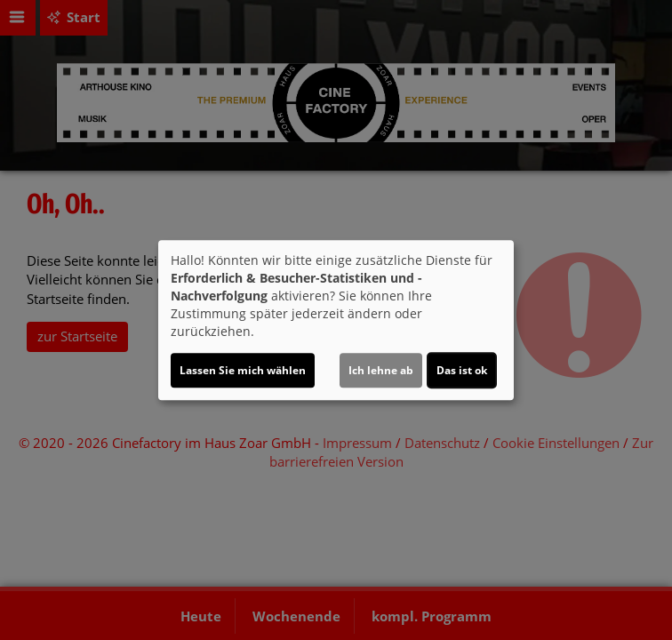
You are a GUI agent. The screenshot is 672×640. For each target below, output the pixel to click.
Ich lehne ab (381, 370)
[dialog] (336, 320)
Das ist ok (462, 370)
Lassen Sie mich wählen (243, 370)
